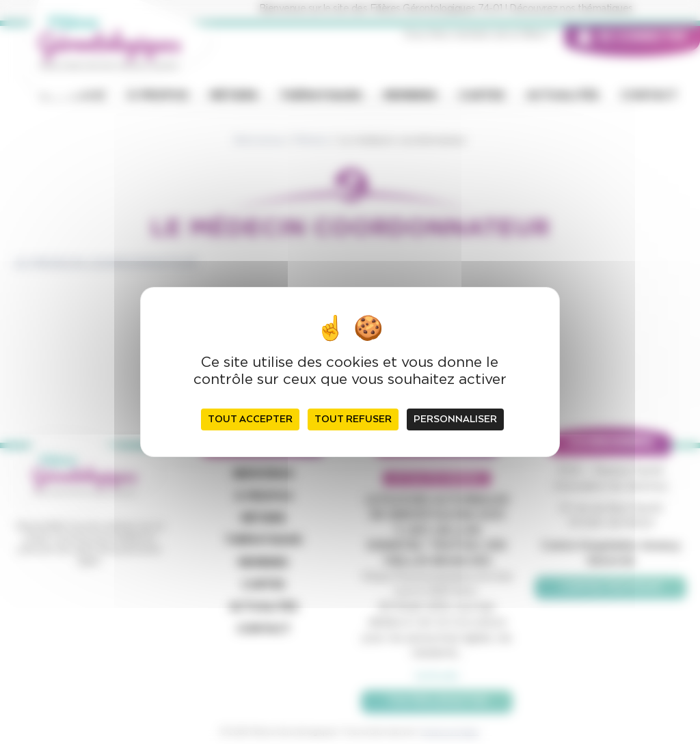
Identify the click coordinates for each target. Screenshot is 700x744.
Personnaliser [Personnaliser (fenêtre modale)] (455, 419)
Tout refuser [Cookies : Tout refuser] (353, 419)
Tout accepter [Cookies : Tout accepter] (250, 419)
